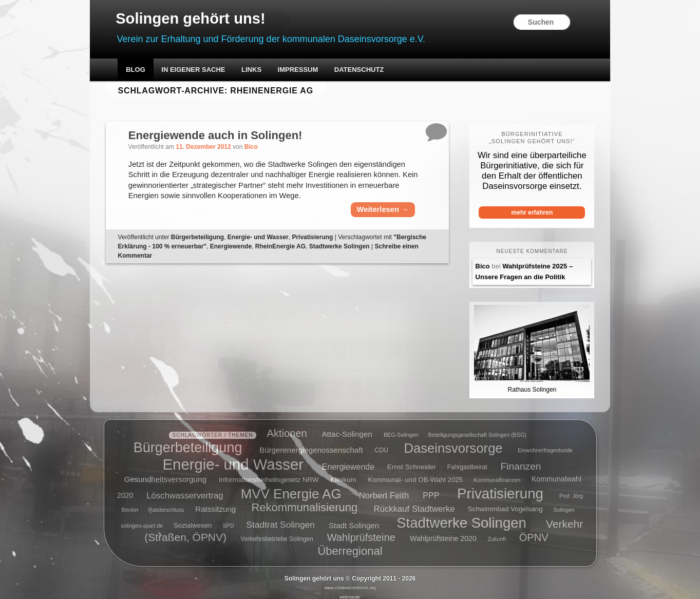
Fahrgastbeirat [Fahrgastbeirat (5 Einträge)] (467, 461)
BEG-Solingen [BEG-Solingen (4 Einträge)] (401, 429)
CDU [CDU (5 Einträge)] (382, 444)
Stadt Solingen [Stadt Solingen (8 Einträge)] (354, 519)
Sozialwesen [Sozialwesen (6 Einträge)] (193, 519)
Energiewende (278, 259)
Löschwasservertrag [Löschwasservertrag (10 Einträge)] (185, 489)
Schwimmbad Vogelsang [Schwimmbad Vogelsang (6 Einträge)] (505, 503)
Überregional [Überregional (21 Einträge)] (350, 545)
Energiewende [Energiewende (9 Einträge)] (348, 461)
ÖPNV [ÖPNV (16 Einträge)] (534, 532)
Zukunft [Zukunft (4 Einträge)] (497, 533)
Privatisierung (325, 250)
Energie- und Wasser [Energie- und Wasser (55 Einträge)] (233, 458)
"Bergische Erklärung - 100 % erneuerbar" (192, 259)
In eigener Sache (205, 71)
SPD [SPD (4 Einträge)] (229, 519)
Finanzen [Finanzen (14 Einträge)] (521, 460)
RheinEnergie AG (327, 259)
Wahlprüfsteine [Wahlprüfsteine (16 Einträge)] (361, 532)
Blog (147, 71)
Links (263, 71)
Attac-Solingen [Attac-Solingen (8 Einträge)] (347, 428)
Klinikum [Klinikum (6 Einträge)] (343, 474)
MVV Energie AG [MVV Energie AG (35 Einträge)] (291, 487)
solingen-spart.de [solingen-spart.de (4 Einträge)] (142, 519)
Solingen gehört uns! (205, 19)
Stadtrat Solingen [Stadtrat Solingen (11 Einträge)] (280, 518)
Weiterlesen (376, 223)
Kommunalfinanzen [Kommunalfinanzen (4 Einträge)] (497, 474)
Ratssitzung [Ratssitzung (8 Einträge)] (215, 503)
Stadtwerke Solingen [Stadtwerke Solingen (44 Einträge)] (461, 517)
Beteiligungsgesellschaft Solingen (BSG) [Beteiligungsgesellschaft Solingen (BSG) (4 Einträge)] (477, 429)
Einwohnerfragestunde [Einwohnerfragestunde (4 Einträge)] (545, 444)
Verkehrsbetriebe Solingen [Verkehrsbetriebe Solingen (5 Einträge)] (277, 533)
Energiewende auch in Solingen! (228, 136)
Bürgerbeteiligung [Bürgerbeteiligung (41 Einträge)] (188, 441)
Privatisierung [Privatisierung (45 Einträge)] (500, 487)
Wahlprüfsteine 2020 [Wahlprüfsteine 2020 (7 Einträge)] (443, 533)
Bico (264, 148)
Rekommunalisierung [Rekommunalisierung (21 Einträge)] (304, 502)
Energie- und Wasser (271, 250)
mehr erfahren (523, 213)
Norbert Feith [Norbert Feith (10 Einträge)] (384, 489)
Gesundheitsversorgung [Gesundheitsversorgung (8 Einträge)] (165, 473)
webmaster (350, 591)
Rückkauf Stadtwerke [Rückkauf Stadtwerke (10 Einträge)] (414, 503)
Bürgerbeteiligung (210, 250)
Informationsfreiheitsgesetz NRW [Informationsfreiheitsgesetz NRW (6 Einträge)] (269, 474)
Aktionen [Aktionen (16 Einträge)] (287, 427)
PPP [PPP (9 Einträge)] (431, 489)
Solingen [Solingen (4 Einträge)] (564, 504)
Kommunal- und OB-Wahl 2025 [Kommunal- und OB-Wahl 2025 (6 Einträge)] (415, 474)
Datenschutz (371, 71)
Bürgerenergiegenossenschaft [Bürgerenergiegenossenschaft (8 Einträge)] (311, 443)
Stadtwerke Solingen (386, 259)
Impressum (309, 71)
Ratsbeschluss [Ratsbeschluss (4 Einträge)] (166, 504)
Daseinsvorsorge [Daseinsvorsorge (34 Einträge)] (453, 441)
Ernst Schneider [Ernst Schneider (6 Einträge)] (412, 461)
